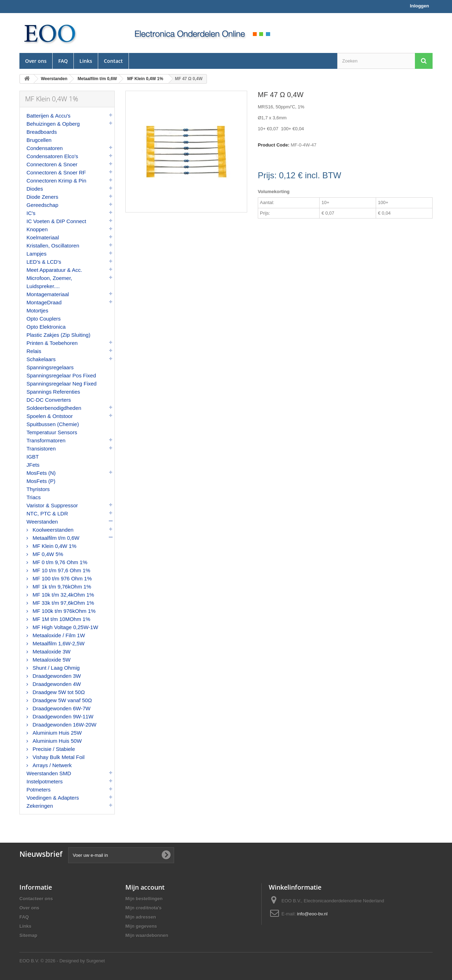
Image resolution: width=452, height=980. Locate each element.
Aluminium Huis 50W (56, 741)
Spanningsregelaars (50, 367)
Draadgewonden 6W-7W (61, 708)
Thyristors (38, 489)
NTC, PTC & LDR (47, 513)
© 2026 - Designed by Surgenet (73, 961)
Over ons (36, 61)
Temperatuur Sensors (52, 432)
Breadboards (42, 132)
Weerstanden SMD (49, 773)
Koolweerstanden (52, 530)
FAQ (63, 61)
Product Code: (274, 145)
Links (86, 61)
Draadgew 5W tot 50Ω (58, 692)
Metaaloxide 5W (51, 660)
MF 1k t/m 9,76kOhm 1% (61, 587)
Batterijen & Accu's (49, 116)
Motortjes (37, 310)
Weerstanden (42, 522)
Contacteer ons (36, 899)
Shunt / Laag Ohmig (55, 668)
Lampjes (37, 254)
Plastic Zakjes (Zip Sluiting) (58, 335)
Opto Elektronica (46, 327)
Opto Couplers (44, 319)
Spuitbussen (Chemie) (53, 424)
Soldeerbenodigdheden (54, 408)
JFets (33, 465)
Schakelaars (41, 359)
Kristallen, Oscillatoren (53, 246)
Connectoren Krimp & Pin (56, 181)
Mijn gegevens (141, 926)
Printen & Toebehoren (52, 343)
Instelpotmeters (45, 781)
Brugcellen (39, 140)
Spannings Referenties (53, 392)
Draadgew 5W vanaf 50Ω (61, 700)
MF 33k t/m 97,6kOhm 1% (63, 603)
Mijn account (145, 887)
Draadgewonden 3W (56, 676)
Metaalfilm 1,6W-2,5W (58, 643)
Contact (113, 61)
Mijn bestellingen (144, 899)
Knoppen (37, 229)
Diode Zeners (42, 197)
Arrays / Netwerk (51, 765)
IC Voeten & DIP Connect (56, 221)
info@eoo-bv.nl (312, 914)
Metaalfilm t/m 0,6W (55, 538)
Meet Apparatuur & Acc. (54, 270)
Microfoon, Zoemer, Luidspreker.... (49, 282)
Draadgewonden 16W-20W (64, 725)
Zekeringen (40, 806)
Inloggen (420, 6)
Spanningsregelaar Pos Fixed (61, 375)
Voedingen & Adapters (53, 798)
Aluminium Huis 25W (56, 733)
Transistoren (41, 449)
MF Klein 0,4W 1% (54, 546)
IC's (31, 213)
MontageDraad (44, 302)
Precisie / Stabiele (53, 749)
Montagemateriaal (48, 294)
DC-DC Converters (49, 400)
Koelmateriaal (43, 237)
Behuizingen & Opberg (53, 124)
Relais (34, 351)
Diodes (35, 189)
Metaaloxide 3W (51, 652)
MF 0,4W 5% (47, 554)
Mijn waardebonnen (147, 935)
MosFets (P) (41, 481)
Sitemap (28, 935)
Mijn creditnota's (144, 908)
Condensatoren (45, 148)
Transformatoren (46, 440)
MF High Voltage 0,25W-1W (65, 627)
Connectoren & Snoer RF (56, 172)
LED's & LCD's (44, 262)
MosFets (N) (41, 473)
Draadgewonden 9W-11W (62, 716)
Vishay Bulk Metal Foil (58, 757)
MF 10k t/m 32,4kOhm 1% (63, 595)
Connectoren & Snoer (52, 164)
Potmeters (38, 790)
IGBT (33, 457)
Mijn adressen (141, 917)
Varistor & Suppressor (52, 505)
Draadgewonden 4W (56, 684)
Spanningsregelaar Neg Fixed (61, 384)
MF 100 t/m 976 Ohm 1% (61, 578)
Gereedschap (42, 205)
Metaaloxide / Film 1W (58, 635)
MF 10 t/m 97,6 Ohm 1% (61, 570)
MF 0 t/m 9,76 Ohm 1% (59, 562)
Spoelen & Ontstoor (50, 416)
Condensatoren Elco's (52, 156)
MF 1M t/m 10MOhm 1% (61, 619)
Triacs (34, 497)
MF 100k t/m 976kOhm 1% (63, 611)
